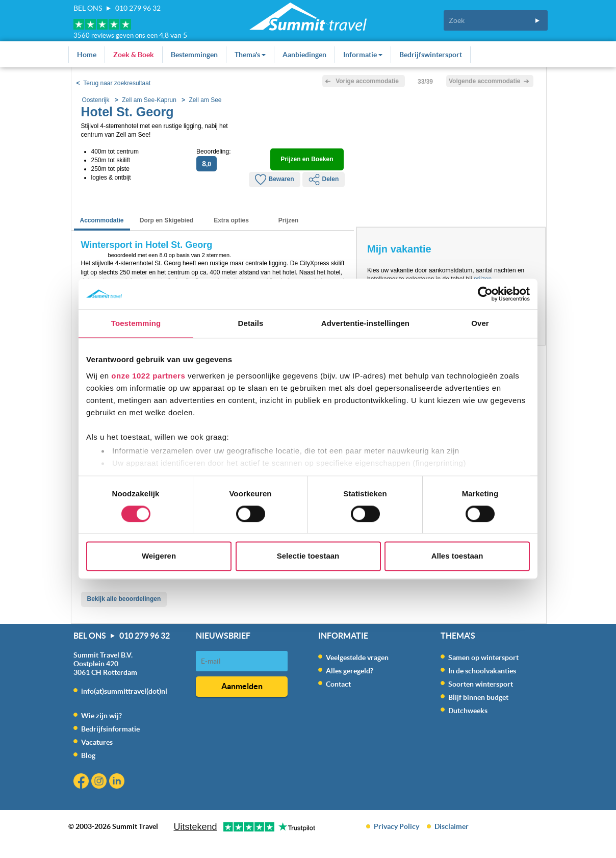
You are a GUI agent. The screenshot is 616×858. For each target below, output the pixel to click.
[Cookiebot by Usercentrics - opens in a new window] (485, 294)
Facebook (82, 782)
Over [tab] (480, 323)
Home (87, 55)
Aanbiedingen (304, 55)
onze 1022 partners (148, 376)
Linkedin (118, 782)
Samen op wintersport (483, 658)
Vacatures (97, 742)
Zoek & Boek (134, 55)
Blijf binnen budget (478, 697)
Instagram (100, 782)
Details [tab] (251, 323)
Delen (324, 180)
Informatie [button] (363, 55)
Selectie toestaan (308, 556)
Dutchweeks (468, 711)
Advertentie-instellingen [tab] (365, 323)
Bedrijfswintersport (431, 55)
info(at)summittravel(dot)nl (124, 691)
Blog (88, 755)
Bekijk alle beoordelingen (124, 599)
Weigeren (159, 556)
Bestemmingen (194, 55)
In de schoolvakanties (482, 671)
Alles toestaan (457, 556)
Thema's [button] (250, 55)
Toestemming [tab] (136, 323)
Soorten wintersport (481, 684)
